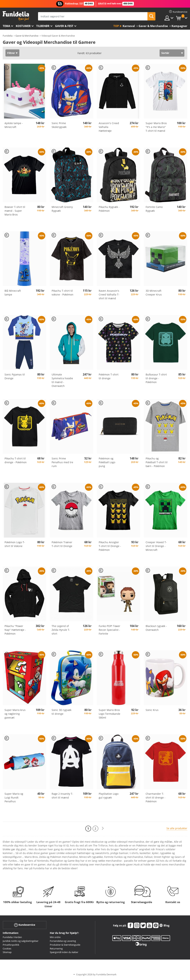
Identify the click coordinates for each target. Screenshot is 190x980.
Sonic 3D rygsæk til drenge (61, 712)
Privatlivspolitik (11, 945)
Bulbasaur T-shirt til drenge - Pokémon (156, 378)
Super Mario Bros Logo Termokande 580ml (109, 714)
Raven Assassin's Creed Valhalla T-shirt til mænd (109, 294)
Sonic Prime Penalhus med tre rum (62, 462)
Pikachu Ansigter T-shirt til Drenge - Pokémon (110, 546)
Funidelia (8, 36)
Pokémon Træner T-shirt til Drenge (62, 544)
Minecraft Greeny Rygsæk (62, 209)
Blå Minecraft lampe (13, 293)
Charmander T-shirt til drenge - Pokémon (155, 798)
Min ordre (55, 937)
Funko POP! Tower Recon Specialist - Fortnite (109, 630)
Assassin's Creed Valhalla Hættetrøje (109, 127)
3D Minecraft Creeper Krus (154, 293)
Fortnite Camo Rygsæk (154, 209)
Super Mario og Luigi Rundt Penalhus (14, 798)
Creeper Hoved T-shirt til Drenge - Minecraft (156, 546)
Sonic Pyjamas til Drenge (15, 376)
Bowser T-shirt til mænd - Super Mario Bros (15, 211)
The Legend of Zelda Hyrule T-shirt (61, 630)
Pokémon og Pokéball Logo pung (107, 462)
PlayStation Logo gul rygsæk (109, 796)
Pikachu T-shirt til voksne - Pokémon (62, 293)
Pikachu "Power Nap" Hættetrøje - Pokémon (15, 630)
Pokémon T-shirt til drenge (109, 376)
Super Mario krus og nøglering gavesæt (15, 714)
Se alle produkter (177, 828)
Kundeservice (25, 925)
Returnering (56, 949)
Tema (6, 26)
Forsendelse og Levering (63, 941)
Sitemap (7, 952)
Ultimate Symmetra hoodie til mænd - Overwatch (62, 380)
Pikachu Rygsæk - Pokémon (109, 209)
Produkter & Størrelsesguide (65, 945)
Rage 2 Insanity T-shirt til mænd (62, 796)
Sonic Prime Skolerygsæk (59, 125)
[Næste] (103, 828)
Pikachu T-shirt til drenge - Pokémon (16, 460)
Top (116, 26)
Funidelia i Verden (12, 937)
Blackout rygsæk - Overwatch (156, 628)
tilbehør (43, 26)
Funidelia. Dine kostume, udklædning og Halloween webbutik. (16, 16)
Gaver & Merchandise (27, 36)
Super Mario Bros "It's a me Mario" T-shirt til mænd (156, 127)
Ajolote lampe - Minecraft (14, 125)
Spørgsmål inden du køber (64, 952)
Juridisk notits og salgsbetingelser (21, 941)
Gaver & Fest (64, 26)
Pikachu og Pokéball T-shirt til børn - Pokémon (157, 462)
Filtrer (11, 53)
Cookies (7, 949)
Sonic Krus (152, 710)
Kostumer (23, 26)
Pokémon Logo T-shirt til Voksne (15, 544)
